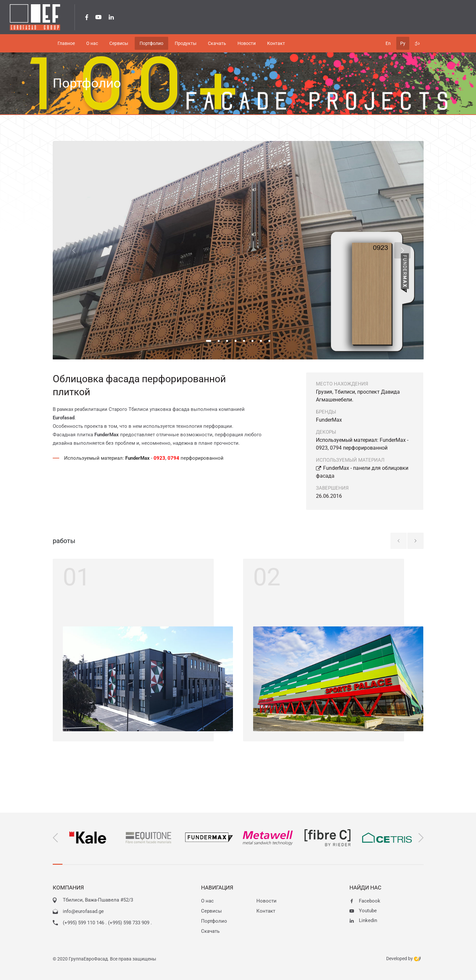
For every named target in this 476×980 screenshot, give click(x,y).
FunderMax (329, 420)
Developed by (403, 959)
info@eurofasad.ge (83, 911)
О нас (207, 901)
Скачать (210, 931)
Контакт (266, 911)
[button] (209, 341)
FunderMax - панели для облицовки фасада (362, 472)
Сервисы (211, 911)
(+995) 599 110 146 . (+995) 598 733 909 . (107, 923)
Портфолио (214, 921)
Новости (266, 901)
